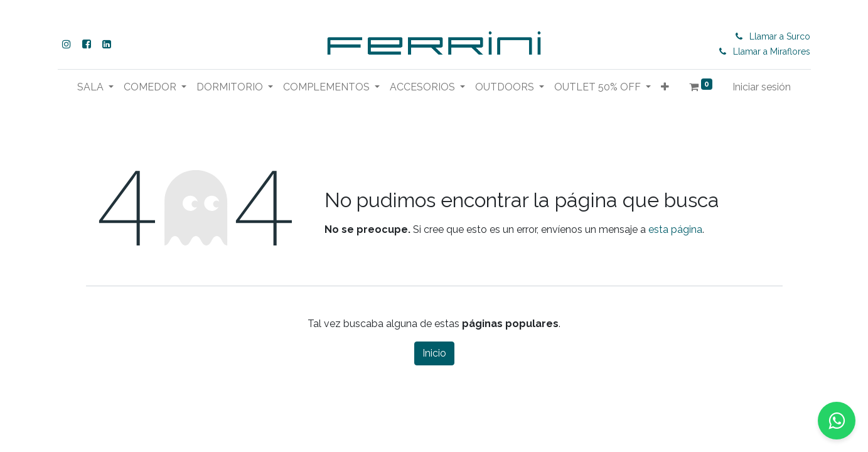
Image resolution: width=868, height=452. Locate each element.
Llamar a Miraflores (772, 51)
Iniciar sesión (762, 87)
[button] (665, 87)
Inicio (434, 353)
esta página (675, 229)
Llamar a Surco (780, 36)
